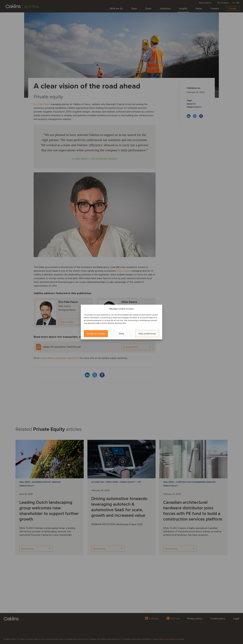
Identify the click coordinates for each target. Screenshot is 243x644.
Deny (122, 334)
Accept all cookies (96, 334)
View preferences (147, 334)
